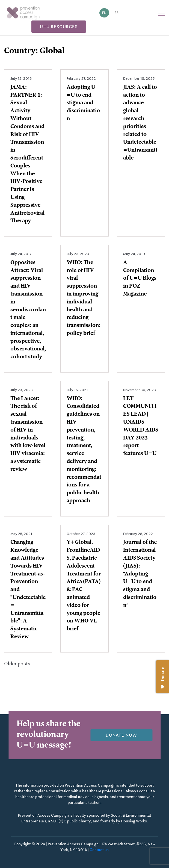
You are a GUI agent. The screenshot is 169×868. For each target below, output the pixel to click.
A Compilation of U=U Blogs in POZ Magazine (140, 279)
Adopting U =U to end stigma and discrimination (83, 103)
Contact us (99, 850)
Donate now (121, 735)
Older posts (17, 664)
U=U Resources (59, 27)
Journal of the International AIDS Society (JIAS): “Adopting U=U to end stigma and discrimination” (140, 574)
